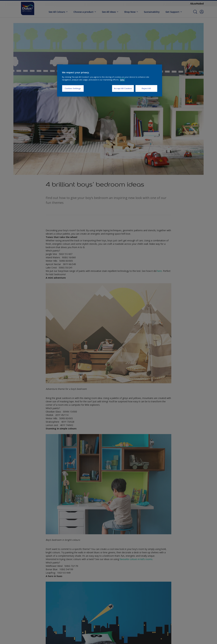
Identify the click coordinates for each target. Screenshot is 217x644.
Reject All (146, 88)
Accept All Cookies (123, 88)
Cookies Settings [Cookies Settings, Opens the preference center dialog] (73, 88)
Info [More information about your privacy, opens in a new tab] (122, 80)
